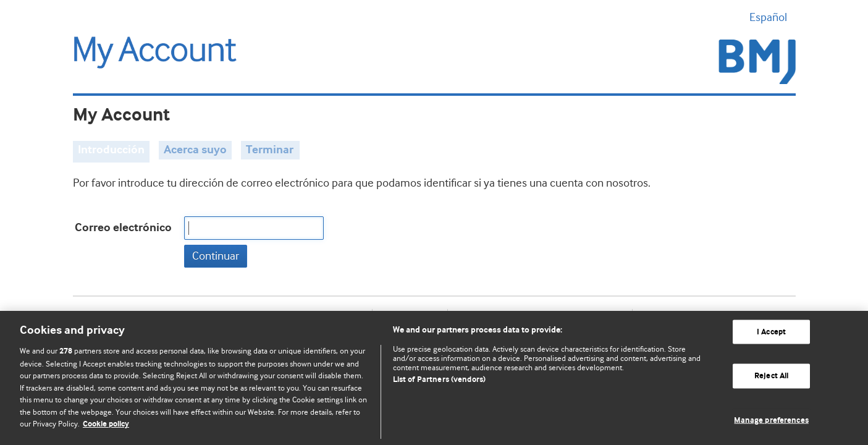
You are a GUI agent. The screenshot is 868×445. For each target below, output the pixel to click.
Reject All (771, 376)
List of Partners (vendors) (439, 380)
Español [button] (773, 17)
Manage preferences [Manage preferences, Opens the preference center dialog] (771, 421)
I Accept (771, 332)
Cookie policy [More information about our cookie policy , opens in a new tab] (106, 424)
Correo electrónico (123, 228)
